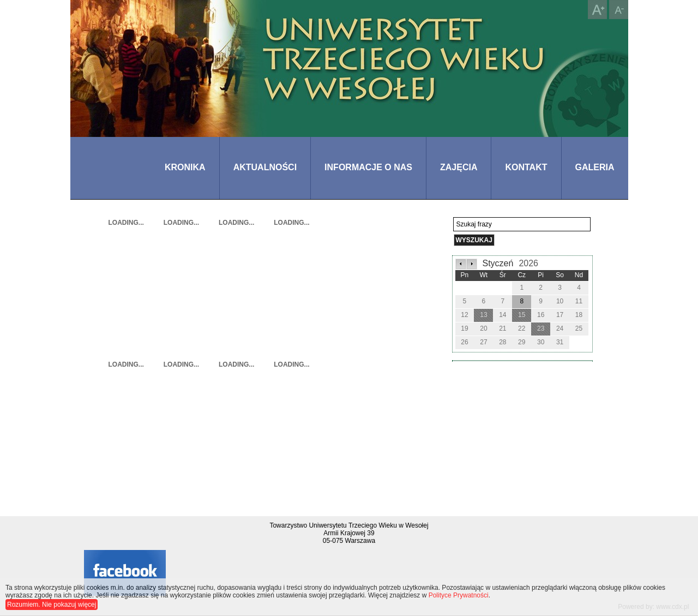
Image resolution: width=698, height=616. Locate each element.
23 (541, 328)
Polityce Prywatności (459, 595)
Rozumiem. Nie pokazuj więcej (52, 605)
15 (522, 315)
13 (483, 315)
